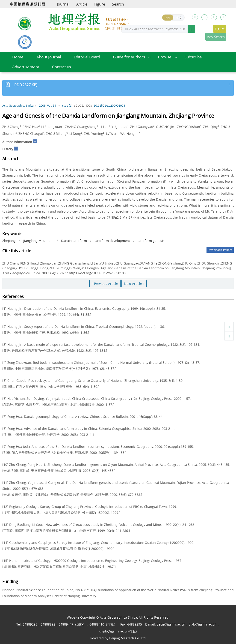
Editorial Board (87, 57)
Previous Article (105, 284)
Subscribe (193, 57)
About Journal (49, 57)
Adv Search (216, 37)
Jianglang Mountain (38, 241)
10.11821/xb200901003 (109, 106)
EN (168, 18)
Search (118, 4)
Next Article (134, 284)
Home (18, 57)
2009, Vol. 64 (47, 106)
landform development (112, 241)
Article (82, 4)
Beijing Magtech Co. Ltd (127, 638)
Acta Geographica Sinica (18, 106)
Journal (63, 4)
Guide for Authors (129, 57)
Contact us (62, 67)
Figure (100, 4)
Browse (165, 57)
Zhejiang (9, 241)
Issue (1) (67, 106)
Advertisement (26, 67)
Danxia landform (74, 241)
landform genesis (151, 241)
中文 (179, 18)
